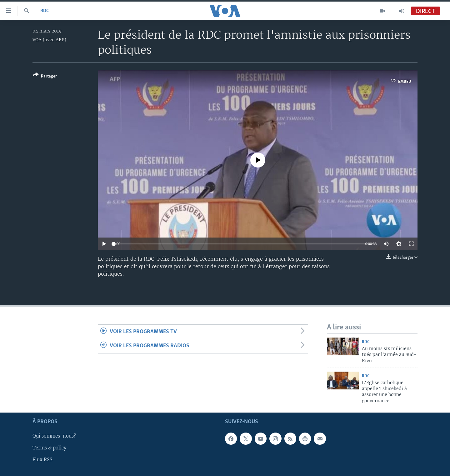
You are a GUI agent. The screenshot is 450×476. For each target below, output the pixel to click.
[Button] (45, 77)
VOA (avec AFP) (49, 40)
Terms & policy (49, 448)
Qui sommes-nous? (54, 436)
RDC (45, 11)
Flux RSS (42, 460)
